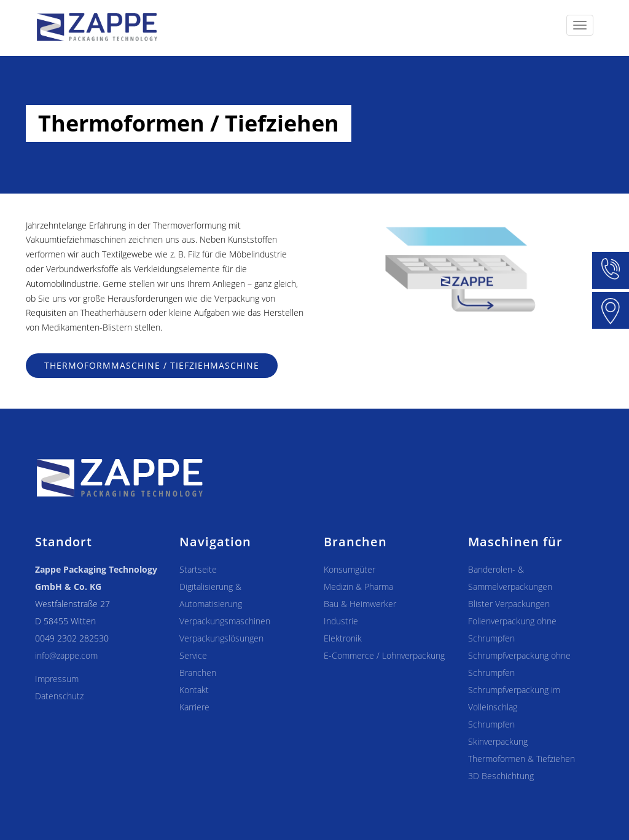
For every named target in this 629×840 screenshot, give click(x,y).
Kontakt (194, 690)
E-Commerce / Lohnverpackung (384, 655)
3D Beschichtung (501, 776)
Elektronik (343, 638)
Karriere (194, 707)
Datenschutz (59, 696)
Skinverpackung (498, 741)
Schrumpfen (491, 724)
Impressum (57, 679)
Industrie (341, 621)
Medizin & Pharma (358, 587)
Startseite (198, 569)
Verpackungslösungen (221, 638)
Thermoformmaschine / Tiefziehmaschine (152, 365)
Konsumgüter (350, 569)
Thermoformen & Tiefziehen (522, 759)
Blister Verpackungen (509, 604)
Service (193, 655)
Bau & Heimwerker (360, 604)
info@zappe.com (66, 655)
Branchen (198, 673)
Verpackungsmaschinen (225, 621)
